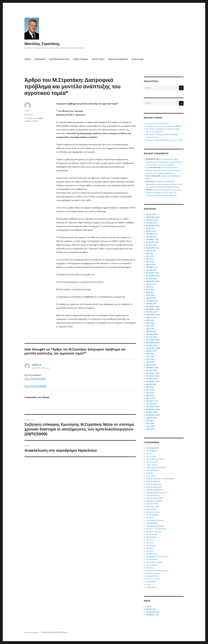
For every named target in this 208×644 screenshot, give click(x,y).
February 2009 (152, 334)
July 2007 (150, 387)
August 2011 (151, 251)
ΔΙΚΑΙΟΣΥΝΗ (151, 509)
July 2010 (150, 287)
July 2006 (150, 421)
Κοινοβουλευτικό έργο (59, 59)
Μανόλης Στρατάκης (42, 44)
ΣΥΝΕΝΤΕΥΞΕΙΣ (152, 576)
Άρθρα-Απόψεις (81, 59)
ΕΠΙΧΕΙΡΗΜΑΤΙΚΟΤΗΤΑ (155, 526)
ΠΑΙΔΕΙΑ (149, 551)
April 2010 (150, 295)
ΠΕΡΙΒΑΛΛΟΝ (151, 554)
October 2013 (151, 223)
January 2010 (151, 304)
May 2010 (150, 292)
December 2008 (153, 340)
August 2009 (151, 317)
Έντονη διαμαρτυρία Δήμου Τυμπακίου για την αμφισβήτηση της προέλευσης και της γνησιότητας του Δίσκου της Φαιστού (164, 162)
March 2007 (151, 398)
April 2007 (150, 395)
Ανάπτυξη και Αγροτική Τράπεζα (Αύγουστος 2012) (164, 140)
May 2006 (150, 426)
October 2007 (152, 379)
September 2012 (153, 226)
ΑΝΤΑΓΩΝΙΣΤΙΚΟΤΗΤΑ (155, 459)
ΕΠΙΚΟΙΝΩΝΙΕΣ (152, 523)
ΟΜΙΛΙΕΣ (150, 548)
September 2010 (153, 281)
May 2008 (150, 359)
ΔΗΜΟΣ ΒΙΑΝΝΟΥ (153, 481)
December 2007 (153, 373)
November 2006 (153, 409)
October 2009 (152, 312)
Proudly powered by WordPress (54, 632)
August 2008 (151, 351)
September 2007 (153, 382)
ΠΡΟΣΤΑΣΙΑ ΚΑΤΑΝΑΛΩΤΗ (157, 571)
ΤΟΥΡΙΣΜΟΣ (151, 582)
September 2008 (153, 348)
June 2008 (150, 356)
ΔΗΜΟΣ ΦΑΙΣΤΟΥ (153, 495)
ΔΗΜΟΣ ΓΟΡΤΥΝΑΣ (154, 484)
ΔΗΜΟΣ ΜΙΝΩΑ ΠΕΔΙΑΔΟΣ (157, 493)
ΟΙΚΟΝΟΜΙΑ (151, 546)
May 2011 (150, 259)
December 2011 (152, 239)
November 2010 (152, 276)
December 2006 (153, 407)
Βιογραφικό (40, 59)
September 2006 (153, 415)
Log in (149, 606)
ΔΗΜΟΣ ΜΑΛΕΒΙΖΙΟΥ (155, 490)
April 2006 (150, 429)
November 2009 (153, 309)
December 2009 (153, 306)
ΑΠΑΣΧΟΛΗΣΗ (152, 462)
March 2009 (151, 331)
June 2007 (150, 390)
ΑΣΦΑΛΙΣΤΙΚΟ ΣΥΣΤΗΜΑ (156, 468)
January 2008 (151, 370)
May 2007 (150, 393)
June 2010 (150, 290)
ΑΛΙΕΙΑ (149, 454)
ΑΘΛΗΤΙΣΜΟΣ (152, 451)
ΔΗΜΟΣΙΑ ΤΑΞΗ (152, 507)
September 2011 (153, 248)
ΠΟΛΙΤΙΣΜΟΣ (151, 565)
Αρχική (28, 59)
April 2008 (150, 362)
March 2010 (151, 298)
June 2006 (150, 423)
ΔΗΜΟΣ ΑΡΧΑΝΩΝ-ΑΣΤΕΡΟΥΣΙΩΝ (160, 479)
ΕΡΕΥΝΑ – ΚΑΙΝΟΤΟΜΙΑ (156, 529)
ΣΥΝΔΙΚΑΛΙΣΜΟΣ (153, 573)
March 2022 (151, 214)
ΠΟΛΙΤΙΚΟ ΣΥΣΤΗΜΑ (154, 562)
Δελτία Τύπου (98, 59)
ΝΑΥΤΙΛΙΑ (150, 540)
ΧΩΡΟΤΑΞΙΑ (151, 587)
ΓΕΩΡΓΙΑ (35, 121)
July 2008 (150, 354)
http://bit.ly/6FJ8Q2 (35, 379)
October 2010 (151, 278)
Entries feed (151, 609)
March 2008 (151, 365)
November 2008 (153, 343)
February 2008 (152, 368)
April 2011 (150, 262)
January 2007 (151, 404)
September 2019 (153, 217)
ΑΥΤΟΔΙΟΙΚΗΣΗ (152, 470)
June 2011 (150, 256)
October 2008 (152, 345)
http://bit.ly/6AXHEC (36, 386)
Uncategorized (31, 118)
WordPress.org (152, 615)
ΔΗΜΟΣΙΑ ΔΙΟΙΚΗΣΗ (154, 501)
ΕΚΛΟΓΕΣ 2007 (152, 515)
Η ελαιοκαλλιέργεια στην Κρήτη (157, 123)
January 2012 (151, 237)
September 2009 (153, 315)
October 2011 (151, 245)
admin (27, 111)
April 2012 (150, 228)
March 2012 (151, 231)
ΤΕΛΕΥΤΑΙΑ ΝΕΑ (153, 579)
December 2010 (152, 273)
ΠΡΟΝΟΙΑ (150, 568)
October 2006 (152, 412)
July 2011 (150, 253)
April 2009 (150, 329)
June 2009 (150, 323)
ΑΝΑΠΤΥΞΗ (151, 456)
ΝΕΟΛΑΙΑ (150, 543)
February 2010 (152, 301)
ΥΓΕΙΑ (149, 585)
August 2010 (151, 284)
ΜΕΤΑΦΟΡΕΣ (151, 537)
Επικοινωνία (137, 59)
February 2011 (152, 267)
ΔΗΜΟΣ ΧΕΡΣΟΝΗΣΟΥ (155, 498)
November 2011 (152, 242)
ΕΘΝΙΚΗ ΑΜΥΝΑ (153, 512)
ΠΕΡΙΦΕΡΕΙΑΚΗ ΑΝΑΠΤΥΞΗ (157, 557)
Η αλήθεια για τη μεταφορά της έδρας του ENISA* (164, 126)
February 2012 (152, 234)
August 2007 (151, 384)
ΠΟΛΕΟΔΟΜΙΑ (152, 559)
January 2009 (152, 337)
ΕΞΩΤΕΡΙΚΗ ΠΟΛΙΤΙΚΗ (155, 520)
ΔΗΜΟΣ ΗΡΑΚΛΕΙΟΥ (154, 487)
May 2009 (150, 326)
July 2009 (150, 320)
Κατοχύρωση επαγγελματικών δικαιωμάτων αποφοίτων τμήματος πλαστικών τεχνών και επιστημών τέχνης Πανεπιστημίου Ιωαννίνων (164, 184)
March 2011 (151, 265)
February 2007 (152, 401)
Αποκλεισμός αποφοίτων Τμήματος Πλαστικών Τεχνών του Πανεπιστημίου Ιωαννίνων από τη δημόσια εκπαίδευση (163, 170)
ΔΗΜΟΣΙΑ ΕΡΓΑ (152, 504)
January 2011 (151, 270)
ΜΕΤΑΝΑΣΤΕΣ (152, 534)
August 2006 (151, 418)
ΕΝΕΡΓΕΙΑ (150, 518)
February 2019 (152, 220)
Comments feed (153, 612)
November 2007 (153, 376)
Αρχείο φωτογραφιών (118, 59)
